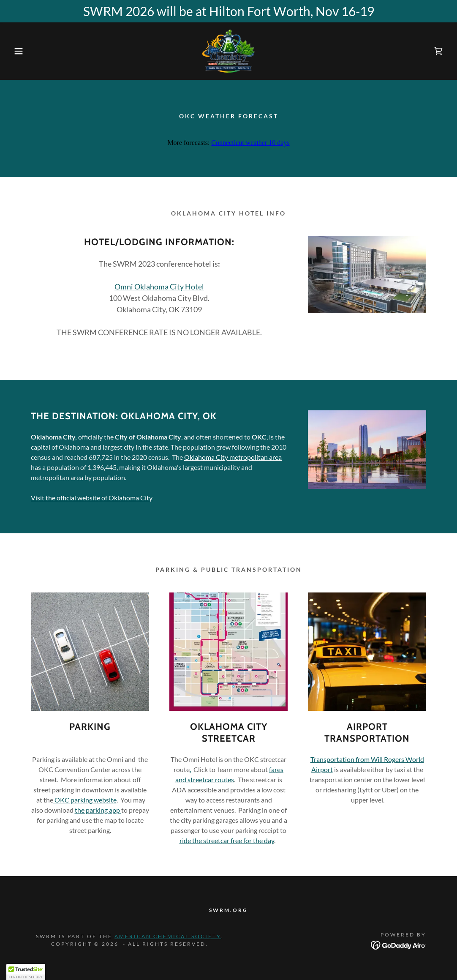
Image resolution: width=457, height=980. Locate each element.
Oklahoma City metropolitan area (233, 457)
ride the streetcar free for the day (227, 840)
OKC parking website (85, 800)
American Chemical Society (168, 936)
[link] (228, 50)
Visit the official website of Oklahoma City (92, 498)
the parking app (97, 810)
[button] (23, 51)
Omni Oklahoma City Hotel (159, 287)
